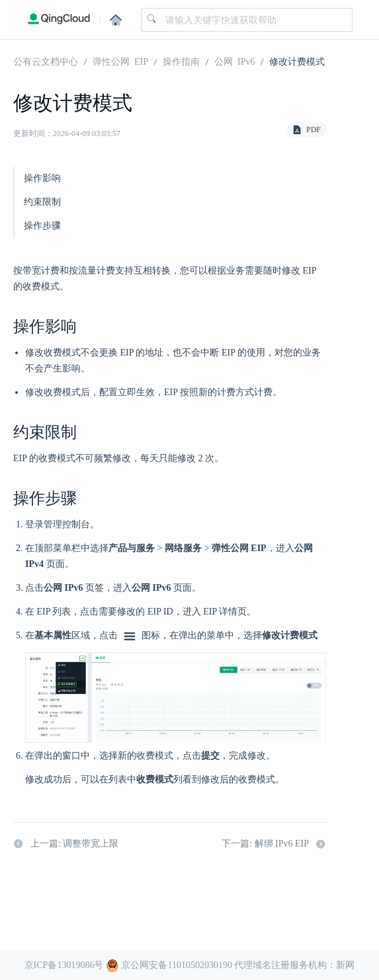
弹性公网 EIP (120, 61)
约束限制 (42, 202)
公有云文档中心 (46, 61)
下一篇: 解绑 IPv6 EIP (274, 844)
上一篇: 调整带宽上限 (66, 844)
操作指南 (181, 61)
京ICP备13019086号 (64, 965)
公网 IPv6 (234, 61)
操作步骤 (42, 226)
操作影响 (42, 178)
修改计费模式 (297, 61)
